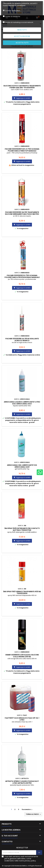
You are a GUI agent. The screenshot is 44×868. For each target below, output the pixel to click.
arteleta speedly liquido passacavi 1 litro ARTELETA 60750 (22, 782)
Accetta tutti (22, 43)
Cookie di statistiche (12, 17)
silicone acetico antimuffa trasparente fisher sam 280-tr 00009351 (22, 87)
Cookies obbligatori (12, 11)
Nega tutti (22, 30)
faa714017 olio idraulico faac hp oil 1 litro (22, 719)
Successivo (27, 809)
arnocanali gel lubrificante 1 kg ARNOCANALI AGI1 (22, 466)
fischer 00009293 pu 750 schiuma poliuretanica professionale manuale (22, 276)
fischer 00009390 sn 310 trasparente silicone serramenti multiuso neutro (22, 213)
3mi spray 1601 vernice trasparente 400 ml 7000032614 (22, 592)
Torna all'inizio (33, 814)
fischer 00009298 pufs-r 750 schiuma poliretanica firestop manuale (22, 150)
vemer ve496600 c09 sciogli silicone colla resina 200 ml (22, 656)
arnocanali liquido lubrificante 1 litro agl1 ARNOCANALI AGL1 (22, 403)
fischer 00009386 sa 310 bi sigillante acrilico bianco (22, 340)
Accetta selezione (22, 36)
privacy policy (30, 861)
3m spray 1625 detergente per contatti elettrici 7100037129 (22, 529)
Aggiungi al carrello (22, 98)
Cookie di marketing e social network (19, 22)
